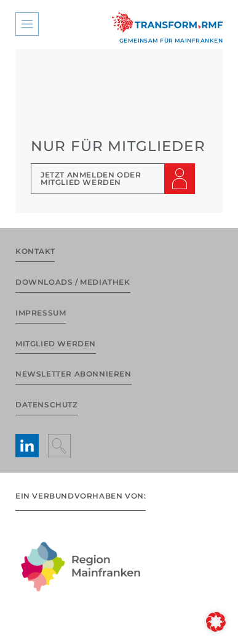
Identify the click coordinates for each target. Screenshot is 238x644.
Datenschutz (47, 405)
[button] (216, 622)
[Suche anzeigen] (60, 446)
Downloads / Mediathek (73, 282)
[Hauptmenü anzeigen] (27, 24)
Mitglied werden (56, 344)
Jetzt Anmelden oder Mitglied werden (91, 178)
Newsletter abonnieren (73, 374)
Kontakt (35, 251)
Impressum (41, 313)
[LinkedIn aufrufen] (27, 446)
